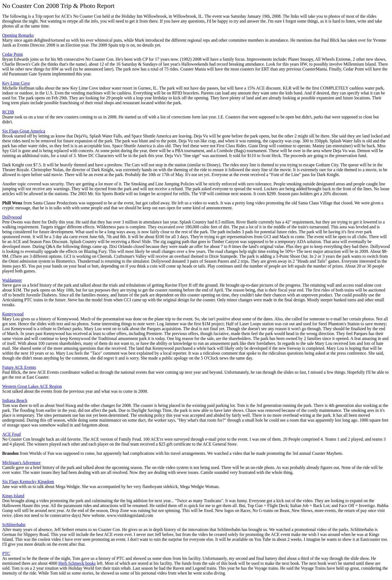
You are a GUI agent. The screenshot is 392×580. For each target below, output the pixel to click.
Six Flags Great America (24, 131)
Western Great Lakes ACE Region (32, 386)
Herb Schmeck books (77, 563)
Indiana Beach (15, 401)
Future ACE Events (19, 367)
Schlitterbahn (14, 525)
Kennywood (13, 314)
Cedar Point (13, 54)
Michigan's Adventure (21, 463)
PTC (6, 553)
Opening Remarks (18, 35)
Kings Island (13, 496)
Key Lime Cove (16, 83)
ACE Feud (11, 434)
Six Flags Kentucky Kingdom (28, 482)
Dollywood (12, 217)
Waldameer (12, 280)
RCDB (8, 112)
